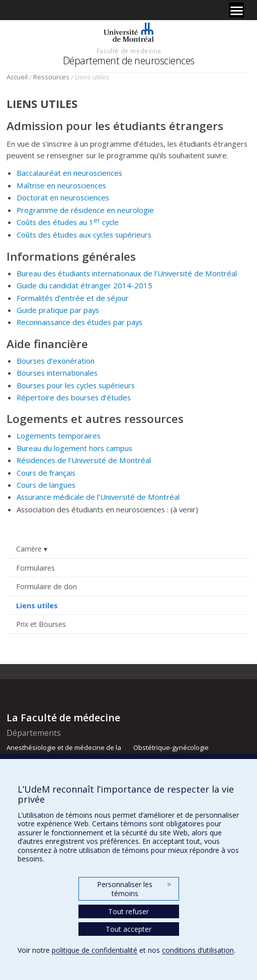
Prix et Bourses (41, 624)
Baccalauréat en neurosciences (69, 173)
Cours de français (46, 473)
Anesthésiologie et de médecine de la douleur (64, 752)
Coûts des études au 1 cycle (68, 222)
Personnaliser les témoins (134, 889)
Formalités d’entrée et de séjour (73, 298)
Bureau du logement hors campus (74, 448)
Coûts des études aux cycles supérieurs (84, 235)
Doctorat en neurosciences (63, 197)
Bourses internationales (57, 373)
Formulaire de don (47, 586)
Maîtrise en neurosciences (61, 185)
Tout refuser (128, 911)
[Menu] (236, 10)
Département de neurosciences (129, 61)
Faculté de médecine (129, 51)
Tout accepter (128, 929)
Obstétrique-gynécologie (171, 747)
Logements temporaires (59, 435)
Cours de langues (46, 485)
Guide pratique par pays (58, 310)
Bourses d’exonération (56, 361)
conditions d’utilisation (198, 950)
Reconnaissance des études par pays (79, 322)
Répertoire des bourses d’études (74, 397)
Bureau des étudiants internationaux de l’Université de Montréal (127, 273)
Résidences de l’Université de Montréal (84, 460)
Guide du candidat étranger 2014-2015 (84, 285)
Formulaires (35, 568)
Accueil (17, 77)
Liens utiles (37, 606)
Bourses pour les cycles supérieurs (76, 385)
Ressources (51, 77)
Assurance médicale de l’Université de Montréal (98, 497)
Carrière (29, 549)
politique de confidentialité (95, 950)
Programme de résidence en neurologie (85, 210)
